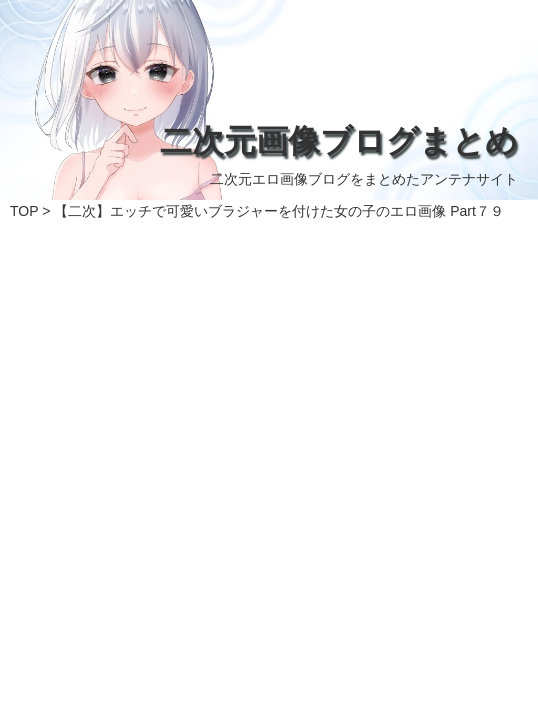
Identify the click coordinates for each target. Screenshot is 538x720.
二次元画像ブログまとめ (339, 141)
